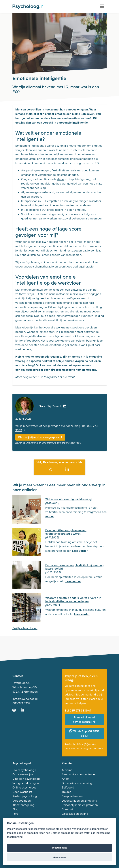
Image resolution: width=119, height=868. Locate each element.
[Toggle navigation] (102, 6)
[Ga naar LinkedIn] (68, 470)
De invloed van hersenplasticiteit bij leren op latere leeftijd (74, 567)
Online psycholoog (24, 787)
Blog (15, 809)
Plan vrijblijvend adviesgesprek (40, 437)
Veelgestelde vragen (26, 783)
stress (61, 179)
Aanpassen (60, 857)
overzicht (69, 377)
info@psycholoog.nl (25, 699)
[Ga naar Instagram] (51, 470)
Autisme (67, 770)
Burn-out (67, 809)
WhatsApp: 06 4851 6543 (84, 733)
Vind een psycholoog (26, 779)
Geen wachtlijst (22, 792)
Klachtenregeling (23, 805)
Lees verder (80, 551)
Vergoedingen (22, 801)
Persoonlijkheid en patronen (80, 805)
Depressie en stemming (77, 783)
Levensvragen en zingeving (79, 801)
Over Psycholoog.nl (25, 770)
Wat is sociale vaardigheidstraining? (69, 499)
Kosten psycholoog (25, 796)
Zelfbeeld (68, 787)
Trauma (66, 792)
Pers (15, 814)
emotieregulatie (25, 159)
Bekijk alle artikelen (25, 628)
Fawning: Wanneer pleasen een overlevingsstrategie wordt (66, 532)
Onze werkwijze (23, 774)
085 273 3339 (21, 703)
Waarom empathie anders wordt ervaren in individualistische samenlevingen (73, 600)
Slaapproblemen (72, 796)
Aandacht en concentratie (78, 774)
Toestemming (60, 848)
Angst (66, 779)
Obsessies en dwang (75, 814)
